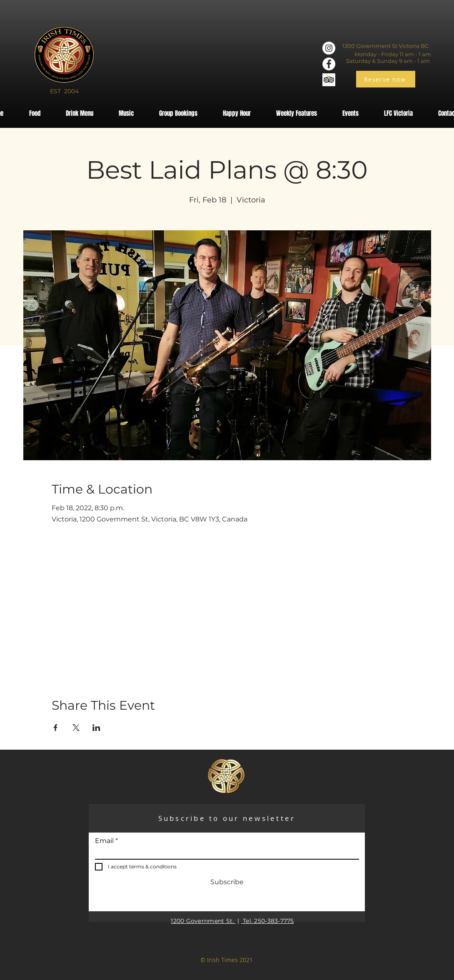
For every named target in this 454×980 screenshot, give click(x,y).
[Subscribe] (227, 882)
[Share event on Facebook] (56, 728)
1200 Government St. (203, 921)
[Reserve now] (386, 79)
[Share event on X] (76, 728)
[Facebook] (329, 64)
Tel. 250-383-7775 (268, 921)
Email (104, 841)
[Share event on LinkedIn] (96, 728)
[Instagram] (329, 48)
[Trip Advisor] (329, 80)
